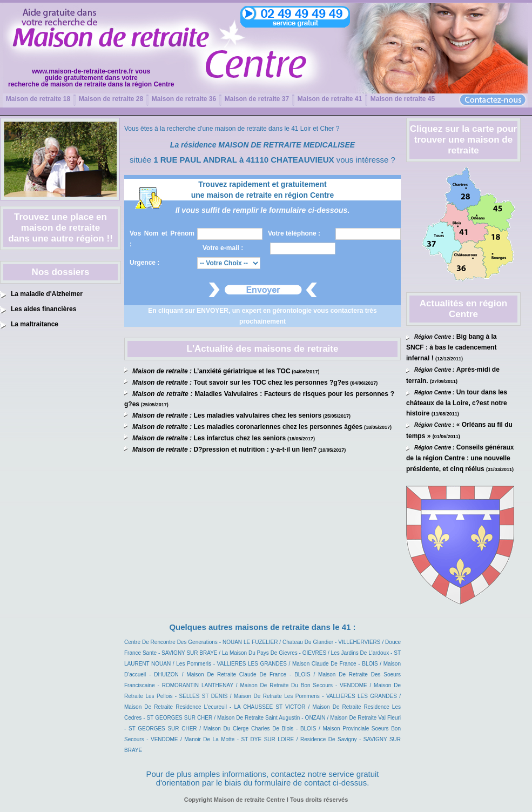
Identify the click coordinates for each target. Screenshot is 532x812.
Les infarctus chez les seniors (240, 438)
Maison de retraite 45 (403, 99)
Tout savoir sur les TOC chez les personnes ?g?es (271, 382)
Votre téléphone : (294, 233)
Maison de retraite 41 (330, 99)
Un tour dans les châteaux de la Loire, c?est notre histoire (457, 403)
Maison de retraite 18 (38, 99)
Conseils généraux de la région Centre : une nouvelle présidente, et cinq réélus (460, 458)
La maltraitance (35, 324)
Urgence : (144, 263)
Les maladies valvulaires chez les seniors (257, 415)
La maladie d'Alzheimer (47, 294)
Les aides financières (43, 309)
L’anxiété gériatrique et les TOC (242, 371)
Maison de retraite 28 (111, 99)
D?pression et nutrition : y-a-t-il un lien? (255, 449)
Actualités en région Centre (463, 309)
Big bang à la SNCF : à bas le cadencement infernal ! (451, 347)
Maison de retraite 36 (184, 99)
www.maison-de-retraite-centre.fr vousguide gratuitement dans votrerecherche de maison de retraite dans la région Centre (91, 78)
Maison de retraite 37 (257, 99)
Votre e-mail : (223, 248)
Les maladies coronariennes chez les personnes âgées (278, 427)
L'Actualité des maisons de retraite (263, 349)
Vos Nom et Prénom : (162, 239)
